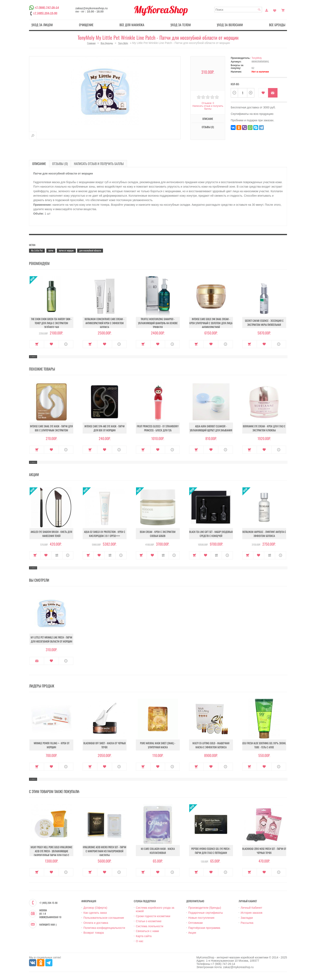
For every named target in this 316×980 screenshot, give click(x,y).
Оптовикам (195, 923)
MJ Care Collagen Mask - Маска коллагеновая (158, 851)
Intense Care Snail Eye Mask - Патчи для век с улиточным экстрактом (51, 428)
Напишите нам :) (48, 925)
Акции (192, 933)
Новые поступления (201, 918)
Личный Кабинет (251, 908)
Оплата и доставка (96, 923)
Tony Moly (123, 43)
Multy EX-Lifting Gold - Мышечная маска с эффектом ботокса (211, 745)
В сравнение (57, 555)
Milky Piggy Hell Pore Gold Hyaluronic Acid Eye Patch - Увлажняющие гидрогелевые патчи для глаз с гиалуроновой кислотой (51, 853)
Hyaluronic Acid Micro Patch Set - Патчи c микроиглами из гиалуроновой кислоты (104, 851)
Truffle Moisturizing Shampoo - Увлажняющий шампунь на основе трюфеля (158, 323)
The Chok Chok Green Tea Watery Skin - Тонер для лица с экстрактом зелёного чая (51, 323)
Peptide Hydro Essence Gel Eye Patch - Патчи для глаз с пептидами (211, 851)
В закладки (263, 93)
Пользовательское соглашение (104, 918)
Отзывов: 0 (208, 103)
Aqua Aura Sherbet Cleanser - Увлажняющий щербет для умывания (211, 428)
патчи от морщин (66, 250)
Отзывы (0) (208, 127)
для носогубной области (90, 250)
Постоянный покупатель (267, 10)
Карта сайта (144, 936)
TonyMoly (257, 58)
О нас (140, 941)
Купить (37, 344)
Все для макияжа (132, 25)
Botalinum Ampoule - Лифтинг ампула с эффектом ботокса (264, 534)
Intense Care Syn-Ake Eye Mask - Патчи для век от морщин (104, 428)
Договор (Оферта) (95, 908)
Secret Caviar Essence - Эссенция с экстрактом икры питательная (264, 323)
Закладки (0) (275, 10)
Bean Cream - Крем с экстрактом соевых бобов (158, 534)
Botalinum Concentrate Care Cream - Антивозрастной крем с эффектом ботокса (104, 323)
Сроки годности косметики (153, 916)
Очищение (86, 25)
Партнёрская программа (204, 928)
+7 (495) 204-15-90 (45, 13)
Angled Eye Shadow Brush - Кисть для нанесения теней (51, 534)
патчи (51, 250)
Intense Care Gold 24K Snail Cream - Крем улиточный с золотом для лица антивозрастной (211, 323)
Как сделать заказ (95, 913)
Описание (208, 119)
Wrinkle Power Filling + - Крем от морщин (51, 745)
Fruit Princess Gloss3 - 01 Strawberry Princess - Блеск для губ (158, 428)
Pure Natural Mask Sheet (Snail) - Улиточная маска (158, 745)
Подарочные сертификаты (206, 913)
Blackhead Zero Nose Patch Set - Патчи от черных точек (264, 851)
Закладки (247, 918)
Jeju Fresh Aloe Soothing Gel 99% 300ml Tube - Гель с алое (264, 745)
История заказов (252, 913)
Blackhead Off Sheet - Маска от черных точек (105, 745)
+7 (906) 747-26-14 (47, 7)
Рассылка (247, 923)
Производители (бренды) (205, 908)
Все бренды (277, 25)
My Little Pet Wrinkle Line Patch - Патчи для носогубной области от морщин (51, 639)
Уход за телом (181, 25)
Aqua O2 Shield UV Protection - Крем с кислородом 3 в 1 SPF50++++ (105, 534)
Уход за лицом (42, 25)
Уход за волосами (230, 25)
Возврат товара (94, 933)
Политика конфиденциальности (104, 928)
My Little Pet (37, 250)
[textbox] (238, 10)
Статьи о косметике (149, 921)
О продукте (66, 344)
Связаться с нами (147, 931)
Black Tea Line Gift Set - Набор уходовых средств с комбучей (211, 534)
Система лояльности (150, 926)
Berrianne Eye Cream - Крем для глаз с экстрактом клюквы (264, 428)
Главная (91, 43)
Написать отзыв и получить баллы (208, 107)
